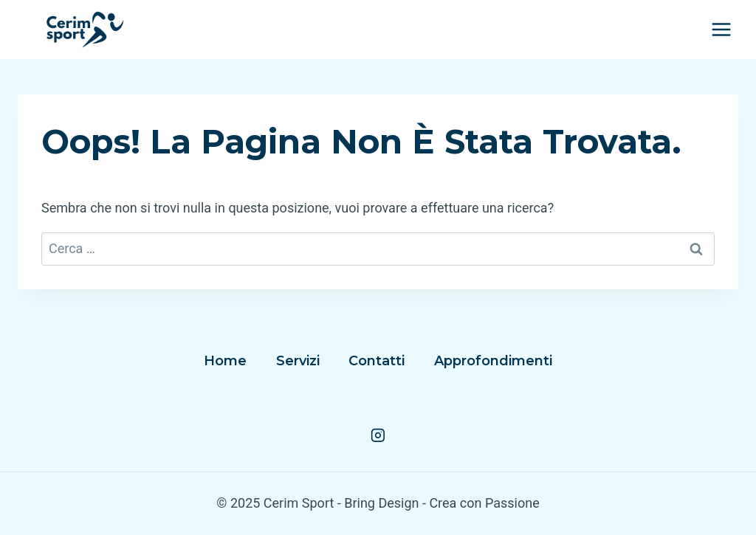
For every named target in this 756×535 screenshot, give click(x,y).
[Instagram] (378, 435)
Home (225, 361)
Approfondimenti (493, 361)
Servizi (298, 361)
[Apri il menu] (721, 29)
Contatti (377, 361)
